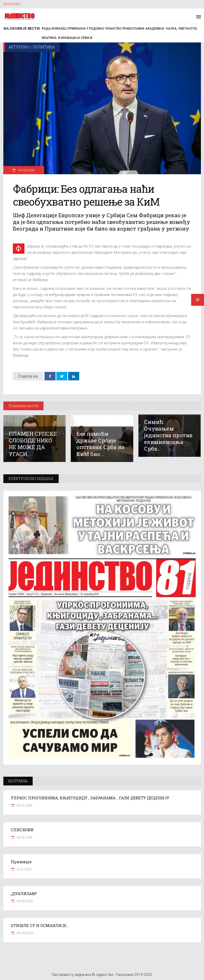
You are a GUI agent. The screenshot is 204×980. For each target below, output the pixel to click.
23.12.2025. (24, 805)
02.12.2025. (25, 837)
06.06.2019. (26, 170)
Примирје (21, 862)
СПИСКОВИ (22, 830)
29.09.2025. (25, 901)
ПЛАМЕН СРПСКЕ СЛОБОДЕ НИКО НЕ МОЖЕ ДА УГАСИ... (33, 444)
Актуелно (19, 47)
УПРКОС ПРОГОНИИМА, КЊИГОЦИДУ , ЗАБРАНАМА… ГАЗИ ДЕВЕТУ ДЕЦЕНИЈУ (90, 798)
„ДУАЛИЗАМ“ (24, 894)
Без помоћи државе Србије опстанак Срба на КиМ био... (100, 444)
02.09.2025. (25, 933)
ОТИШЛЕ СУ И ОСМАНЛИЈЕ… (40, 925)
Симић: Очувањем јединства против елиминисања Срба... (168, 435)
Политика (44, 47)
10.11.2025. (24, 869)
